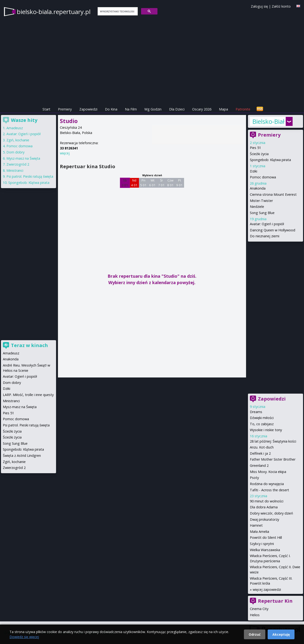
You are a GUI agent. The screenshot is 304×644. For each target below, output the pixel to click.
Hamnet (256, 525)
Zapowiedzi (88, 109)
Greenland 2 (259, 465)
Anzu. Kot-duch (262, 447)
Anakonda (258, 188)
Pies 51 (255, 148)
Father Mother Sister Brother (273, 459)
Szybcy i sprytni (262, 544)
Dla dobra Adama (264, 507)
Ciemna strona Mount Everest (273, 194)
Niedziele (257, 207)
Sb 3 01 (125, 183)
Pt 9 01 (179, 183)
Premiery (65, 109)
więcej (65, 153)
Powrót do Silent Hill (266, 537)
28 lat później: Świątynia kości (273, 441)
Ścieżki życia (259, 154)
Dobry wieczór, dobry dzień (271, 513)
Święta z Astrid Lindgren (22, 456)
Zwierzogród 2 (18, 164)
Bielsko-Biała (268, 121)
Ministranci (15, 170)
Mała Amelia (259, 532)
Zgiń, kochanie (18, 140)
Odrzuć (255, 634)
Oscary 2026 (202, 109)
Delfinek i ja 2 (260, 453)
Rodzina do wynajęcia (267, 484)
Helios (255, 615)
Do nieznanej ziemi (265, 236)
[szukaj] (117, 11)
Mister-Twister (261, 201)
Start (46, 109)
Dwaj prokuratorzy (264, 519)
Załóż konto (281, 6)
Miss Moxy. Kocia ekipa (268, 472)
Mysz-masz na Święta (23, 158)
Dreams (256, 412)
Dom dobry (15, 152)
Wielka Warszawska (265, 550)
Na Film (131, 109)
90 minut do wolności (267, 501)
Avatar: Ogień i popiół (267, 224)
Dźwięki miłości (262, 418)
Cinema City (259, 609)
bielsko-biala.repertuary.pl (54, 12)
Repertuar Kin (275, 601)
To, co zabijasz (262, 424)
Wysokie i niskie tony (266, 430)
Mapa (223, 109)
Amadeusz (15, 128)
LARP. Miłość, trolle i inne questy (28, 395)
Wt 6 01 (152, 183)
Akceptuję (281, 634)
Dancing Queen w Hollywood (273, 230)
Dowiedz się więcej (24, 637)
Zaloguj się (259, 6)
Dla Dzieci (177, 109)
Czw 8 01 (170, 183)
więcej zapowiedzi (267, 589)
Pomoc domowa (263, 177)
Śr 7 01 (161, 183)
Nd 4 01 (134, 183)
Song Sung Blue (262, 213)
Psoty (254, 478)
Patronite (243, 109)
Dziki (254, 171)
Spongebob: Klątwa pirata (270, 160)
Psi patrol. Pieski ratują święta (30, 176)
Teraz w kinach (29, 345)
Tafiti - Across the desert (269, 490)
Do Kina (111, 109)
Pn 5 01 (143, 183)
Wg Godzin (153, 109)
